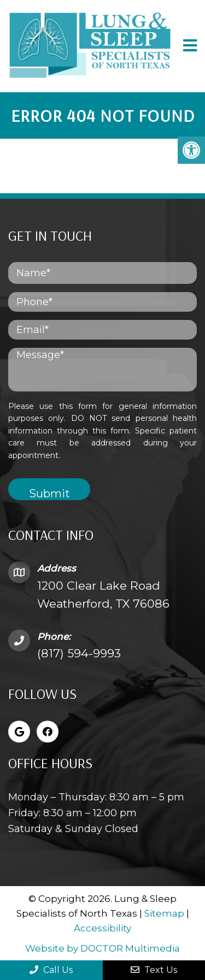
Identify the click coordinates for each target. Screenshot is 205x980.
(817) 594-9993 (79, 653)
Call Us (51, 970)
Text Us (154, 970)
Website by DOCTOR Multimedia (102, 948)
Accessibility (102, 928)
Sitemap (164, 913)
